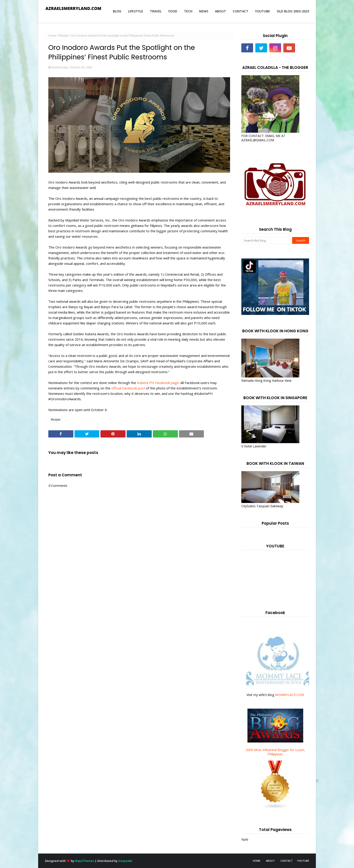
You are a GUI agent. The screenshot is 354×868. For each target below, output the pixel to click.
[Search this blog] (267, 240)
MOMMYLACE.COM (289, 695)
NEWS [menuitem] (204, 11)
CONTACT (286, 861)
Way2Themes (85, 861)
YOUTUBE (303, 861)
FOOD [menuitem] (173, 11)
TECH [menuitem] (188, 11)
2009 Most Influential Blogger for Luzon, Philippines (275, 752)
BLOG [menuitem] (117, 11)
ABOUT (270, 861)
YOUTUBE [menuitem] (263, 11)
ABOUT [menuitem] (220, 11)
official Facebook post (128, 388)
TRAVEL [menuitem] (156, 11)
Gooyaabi (125, 861)
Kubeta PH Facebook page (157, 383)
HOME (257, 861)
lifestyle (64, 36)
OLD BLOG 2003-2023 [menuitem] (293, 11)
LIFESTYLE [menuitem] (136, 11)
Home (52, 36)
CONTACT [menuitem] (241, 11)
